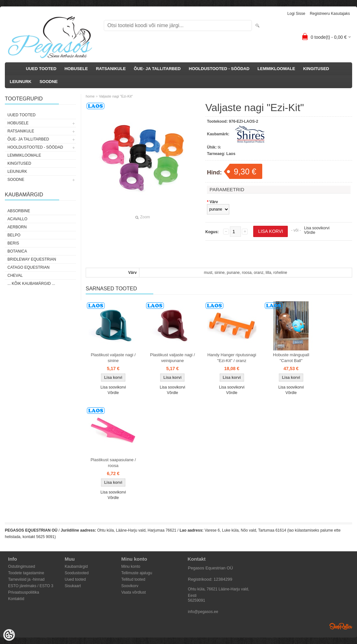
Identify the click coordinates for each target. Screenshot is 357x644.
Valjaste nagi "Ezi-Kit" (116, 96)
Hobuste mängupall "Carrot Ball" (291, 358)
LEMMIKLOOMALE (276, 69)
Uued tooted (75, 579)
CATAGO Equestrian (28, 267)
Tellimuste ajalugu (137, 573)
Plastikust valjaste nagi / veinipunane (173, 358)
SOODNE (49, 82)
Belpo (14, 235)
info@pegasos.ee (203, 612)
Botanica (17, 251)
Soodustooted (77, 573)
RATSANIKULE (111, 69)
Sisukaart (73, 586)
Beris (13, 243)
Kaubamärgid (76, 566)
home (90, 96)
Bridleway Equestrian (32, 259)
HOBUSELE (76, 69)
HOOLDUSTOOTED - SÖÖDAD (219, 69)
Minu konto (131, 566)
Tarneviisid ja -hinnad (26, 579)
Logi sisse (296, 14)
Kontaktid (16, 599)
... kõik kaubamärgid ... (31, 284)
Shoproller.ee (341, 626)
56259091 (196, 600)
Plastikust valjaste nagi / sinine (113, 358)
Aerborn (17, 227)
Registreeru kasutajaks (330, 14)
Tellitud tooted (133, 579)
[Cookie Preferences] (9, 635)
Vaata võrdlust (134, 592)
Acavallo (17, 219)
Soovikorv (130, 586)
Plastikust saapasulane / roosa (113, 463)
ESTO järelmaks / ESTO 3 (31, 586)
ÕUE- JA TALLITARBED (157, 69)
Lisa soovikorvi (317, 228)
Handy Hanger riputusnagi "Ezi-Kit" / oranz (232, 358)
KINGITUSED (316, 69)
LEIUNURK (21, 82)
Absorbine (19, 211)
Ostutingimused (22, 566)
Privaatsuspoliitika (24, 592)
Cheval (15, 275)
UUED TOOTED (41, 69)
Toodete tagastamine (26, 573)
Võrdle (310, 233)
